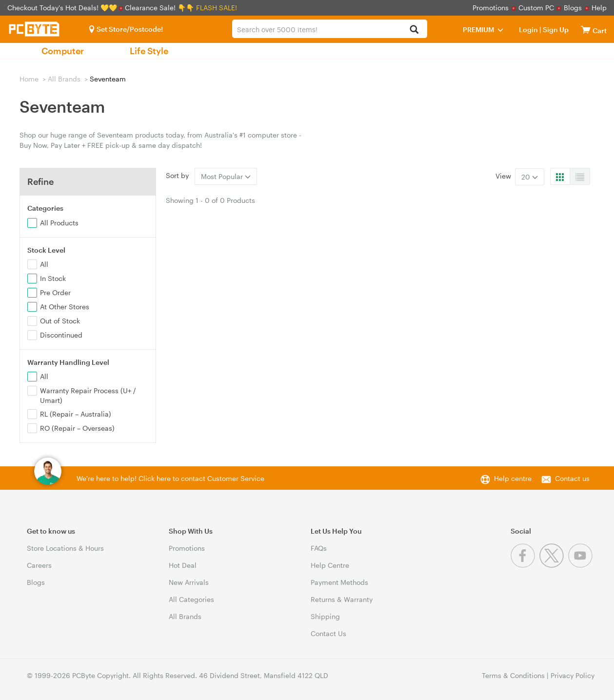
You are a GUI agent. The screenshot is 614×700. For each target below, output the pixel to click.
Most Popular (226, 176)
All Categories (191, 599)
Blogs (573, 8)
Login (528, 30)
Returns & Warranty (342, 599)
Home (29, 79)
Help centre (513, 478)
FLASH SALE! (217, 8)
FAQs (319, 548)
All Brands (64, 79)
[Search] (414, 30)
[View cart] (586, 30)
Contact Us (328, 633)
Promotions (491, 8)
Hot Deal (183, 565)
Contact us (572, 478)
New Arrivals (189, 582)
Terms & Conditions (513, 675)
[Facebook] (525, 565)
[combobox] (330, 29)
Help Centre (330, 565)
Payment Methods (339, 582)
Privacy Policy (573, 675)
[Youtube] (582, 565)
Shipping (325, 616)
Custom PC (536, 8)
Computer (63, 51)
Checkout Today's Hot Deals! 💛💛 (63, 8)
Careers (39, 565)
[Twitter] (554, 565)
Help (599, 8)
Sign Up (555, 30)
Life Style (149, 51)
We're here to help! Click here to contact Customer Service (170, 478)
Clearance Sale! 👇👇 (159, 8)
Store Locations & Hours (65, 548)
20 (530, 177)
